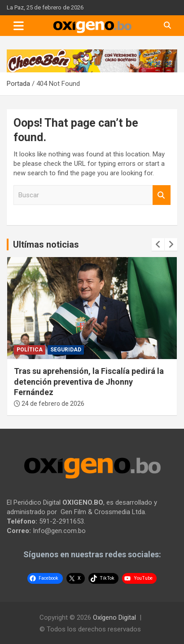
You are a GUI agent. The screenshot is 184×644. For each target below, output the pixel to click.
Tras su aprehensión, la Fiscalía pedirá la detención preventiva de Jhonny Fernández (89, 382)
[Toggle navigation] (19, 26)
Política (30, 350)
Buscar (162, 195)
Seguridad (66, 350)
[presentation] (158, 244)
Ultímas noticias (46, 244)
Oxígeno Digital (114, 617)
